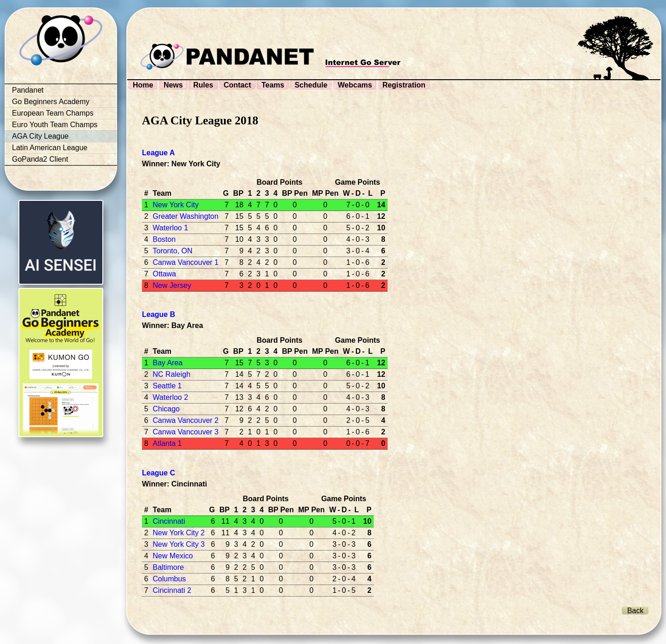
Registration (404, 85)
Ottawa (164, 274)
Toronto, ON (172, 251)
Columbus (169, 579)
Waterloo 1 (170, 228)
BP (238, 193)
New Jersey (172, 285)
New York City (176, 205)
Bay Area (168, 363)
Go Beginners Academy (51, 102)
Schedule (311, 85)
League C (159, 473)
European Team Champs (53, 113)
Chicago (166, 409)
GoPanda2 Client (40, 159)
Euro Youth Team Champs (55, 125)
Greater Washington (186, 216)
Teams (273, 85)
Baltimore (168, 567)
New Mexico (173, 556)
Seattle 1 (167, 386)
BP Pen (295, 193)
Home (143, 85)
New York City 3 (179, 544)
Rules (203, 85)
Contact (237, 85)
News (173, 85)
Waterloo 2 (170, 397)
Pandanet (28, 90)
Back (636, 611)
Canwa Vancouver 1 (186, 262)
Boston (164, 239)
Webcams (355, 85)
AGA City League (40, 136)
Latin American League (50, 148)
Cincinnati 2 (172, 590)
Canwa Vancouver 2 (186, 420)
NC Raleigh (171, 374)
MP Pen (325, 193)
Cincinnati (169, 521)
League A (158, 153)
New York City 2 (179, 533)
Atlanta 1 (167, 443)
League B (159, 314)
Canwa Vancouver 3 (186, 432)
